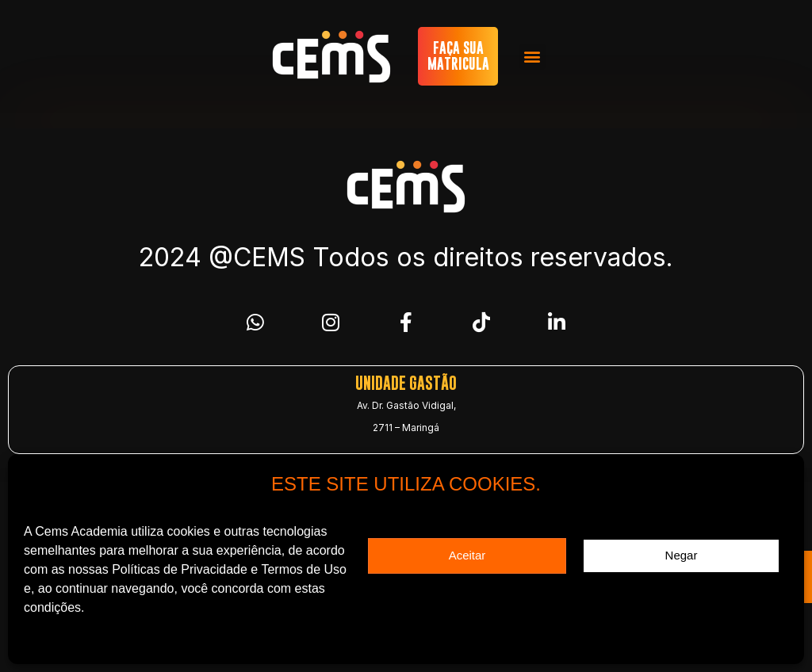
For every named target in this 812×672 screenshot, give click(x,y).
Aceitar (467, 555)
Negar (682, 555)
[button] (532, 57)
